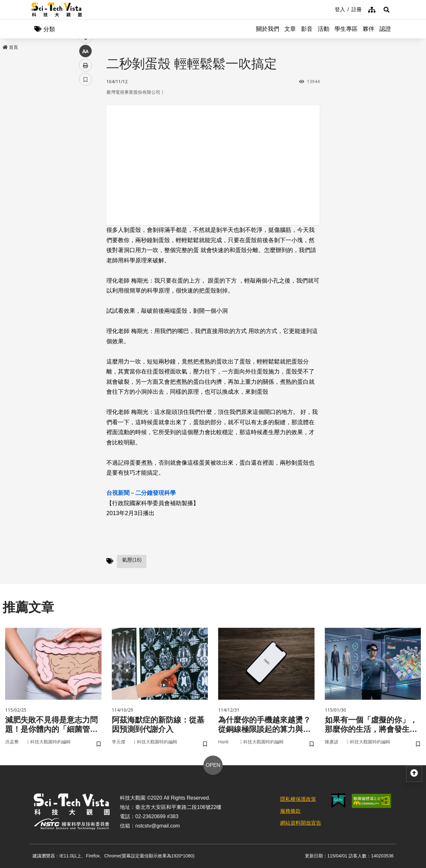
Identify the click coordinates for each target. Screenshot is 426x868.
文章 (290, 29)
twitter (86, 137)
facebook (86, 123)
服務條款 (290, 811)
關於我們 (268, 29)
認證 (385, 29)
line (83, 151)
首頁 (10, 47)
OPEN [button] (213, 765)
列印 (85, 179)
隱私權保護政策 (298, 799)
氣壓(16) (132, 560)
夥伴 (368, 29)
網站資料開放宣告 (301, 823)
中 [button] (85, 165)
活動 (324, 29)
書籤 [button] (85, 193)
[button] (386, 10)
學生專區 (346, 29)
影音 (307, 29)
